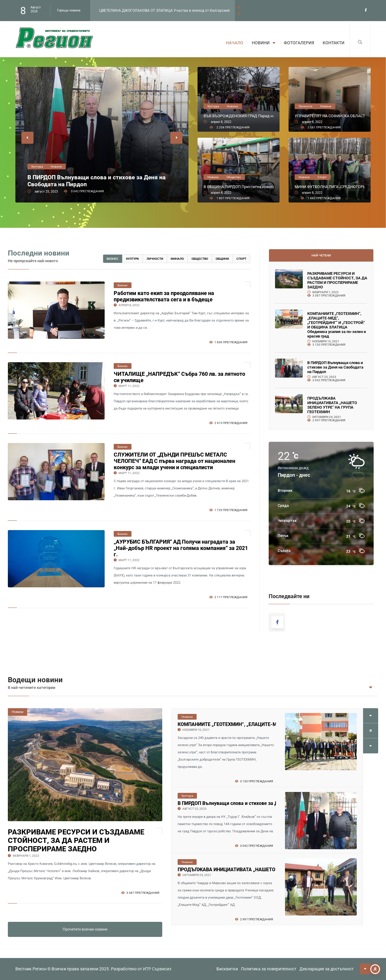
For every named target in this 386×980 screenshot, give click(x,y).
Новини (264, 43)
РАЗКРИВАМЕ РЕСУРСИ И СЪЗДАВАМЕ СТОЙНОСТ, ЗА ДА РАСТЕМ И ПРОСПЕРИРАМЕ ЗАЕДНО (337, 280)
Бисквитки (227, 969)
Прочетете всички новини (85, 929)
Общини (222, 259)
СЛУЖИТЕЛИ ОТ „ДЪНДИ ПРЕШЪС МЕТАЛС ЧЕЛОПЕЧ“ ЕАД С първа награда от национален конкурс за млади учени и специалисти (174, 461)
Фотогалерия (299, 43)
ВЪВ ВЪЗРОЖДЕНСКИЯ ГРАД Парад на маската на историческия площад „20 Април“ (239, 116)
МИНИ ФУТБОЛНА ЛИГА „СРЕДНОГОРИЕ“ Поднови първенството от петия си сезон (330, 187)
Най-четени (321, 255)
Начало (235, 43)
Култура (133, 259)
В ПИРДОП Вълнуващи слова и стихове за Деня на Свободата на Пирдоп (96, 181)
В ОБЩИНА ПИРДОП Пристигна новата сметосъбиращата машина (239, 187)
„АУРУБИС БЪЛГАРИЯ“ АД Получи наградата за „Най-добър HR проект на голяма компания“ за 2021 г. (181, 548)
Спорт (241, 259)
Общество (200, 259)
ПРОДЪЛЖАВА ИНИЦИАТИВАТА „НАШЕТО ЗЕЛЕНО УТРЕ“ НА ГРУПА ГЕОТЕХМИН (332, 405)
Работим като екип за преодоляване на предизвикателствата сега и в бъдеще (164, 296)
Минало (177, 259)
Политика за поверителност (269, 969)
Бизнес (113, 259)
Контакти (334, 43)
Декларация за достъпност (327, 969)
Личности (155, 259)
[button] (27, 138)
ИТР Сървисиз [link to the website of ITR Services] (157, 969)
